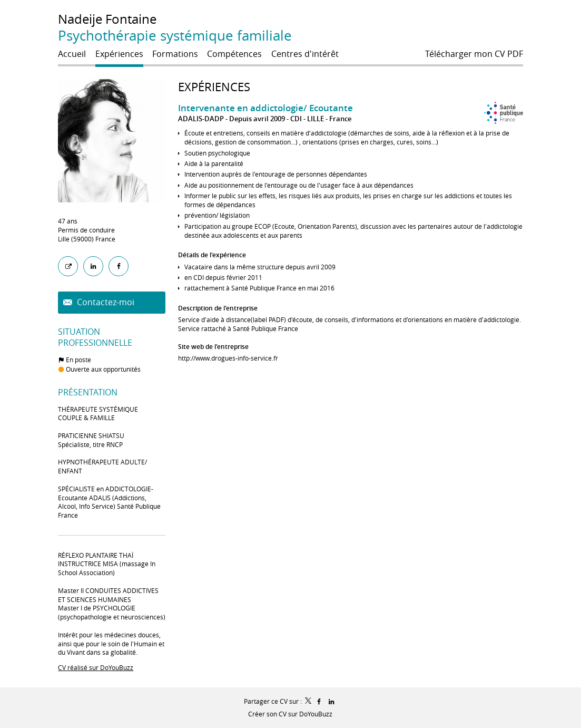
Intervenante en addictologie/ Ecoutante (265, 108)
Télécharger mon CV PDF (474, 54)
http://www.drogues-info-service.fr (228, 358)
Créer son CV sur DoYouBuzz (290, 714)
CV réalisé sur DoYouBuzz (96, 667)
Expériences (214, 87)
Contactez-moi (105, 302)
